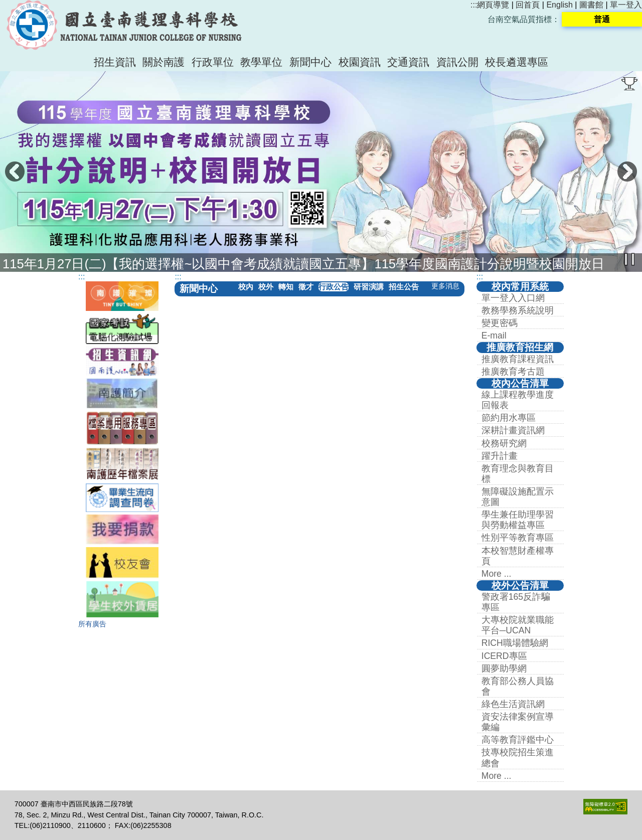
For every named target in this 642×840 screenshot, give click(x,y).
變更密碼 (500, 323)
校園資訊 (360, 62)
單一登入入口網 (513, 298)
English (559, 5)
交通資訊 (408, 62)
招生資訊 (115, 62)
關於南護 (164, 62)
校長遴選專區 (517, 62)
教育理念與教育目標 (518, 474)
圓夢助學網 (504, 668)
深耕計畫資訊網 (513, 430)
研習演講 (369, 287)
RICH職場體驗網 (515, 643)
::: (474, 5)
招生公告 (404, 287)
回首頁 (528, 5)
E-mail (494, 335)
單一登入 (626, 5)
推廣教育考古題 (513, 372)
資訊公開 (457, 62)
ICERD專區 (504, 656)
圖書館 (591, 5)
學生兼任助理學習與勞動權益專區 (518, 520)
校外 (266, 287)
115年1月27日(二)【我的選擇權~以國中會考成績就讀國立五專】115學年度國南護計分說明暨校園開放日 (303, 264)
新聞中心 (310, 62)
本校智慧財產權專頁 (518, 556)
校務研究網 (504, 443)
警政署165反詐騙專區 (516, 602)
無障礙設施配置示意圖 (518, 497)
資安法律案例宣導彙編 (518, 722)
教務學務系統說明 (518, 310)
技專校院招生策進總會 (518, 758)
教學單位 (261, 62)
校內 (246, 287)
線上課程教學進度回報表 (518, 400)
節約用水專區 (509, 418)
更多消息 (445, 286)
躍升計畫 (500, 456)
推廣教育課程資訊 (518, 359)
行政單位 (213, 62)
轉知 (286, 287)
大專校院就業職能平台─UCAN (518, 625)
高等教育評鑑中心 (518, 740)
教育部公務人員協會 (518, 686)
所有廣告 (92, 624)
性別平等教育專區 (518, 538)
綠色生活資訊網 (513, 704)
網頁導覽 (493, 5)
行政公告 (334, 287)
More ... (497, 574)
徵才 (306, 287)
